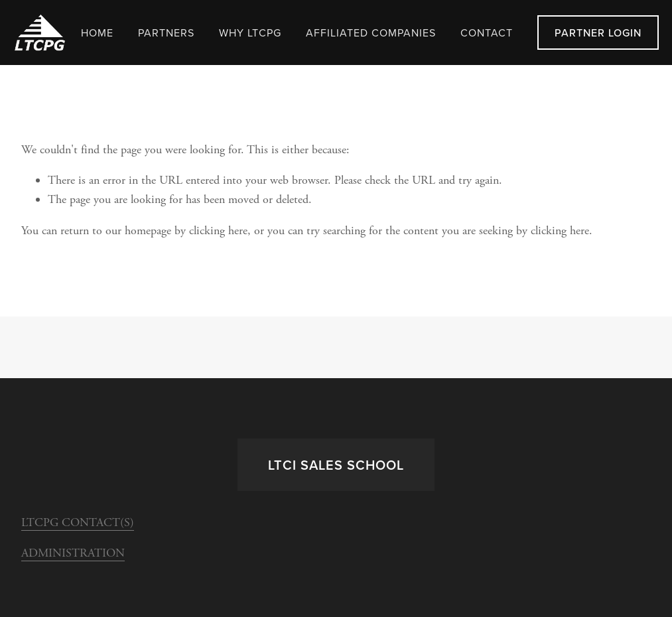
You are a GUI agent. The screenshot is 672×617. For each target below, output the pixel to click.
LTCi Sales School (336, 465)
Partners (166, 33)
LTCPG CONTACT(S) (78, 522)
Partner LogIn (598, 33)
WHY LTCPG (250, 33)
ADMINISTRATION (73, 553)
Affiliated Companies (371, 33)
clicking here (218, 231)
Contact (487, 33)
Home (97, 33)
